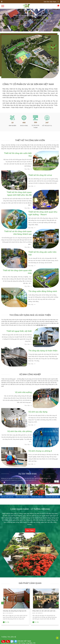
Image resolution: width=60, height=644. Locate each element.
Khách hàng (24, 126)
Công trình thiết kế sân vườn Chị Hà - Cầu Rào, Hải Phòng (52, 497)
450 (24, 123)
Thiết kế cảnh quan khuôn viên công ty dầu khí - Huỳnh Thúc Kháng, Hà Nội (7, 497)
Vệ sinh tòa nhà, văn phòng (19, 431)
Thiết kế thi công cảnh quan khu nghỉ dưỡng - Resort (43, 213)
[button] (28, 31)
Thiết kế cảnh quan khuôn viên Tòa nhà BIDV (22, 497)
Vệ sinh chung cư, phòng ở (40, 451)
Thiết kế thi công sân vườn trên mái (42, 253)
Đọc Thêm (30, 530)
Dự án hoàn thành (35, 127)
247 (47, 123)
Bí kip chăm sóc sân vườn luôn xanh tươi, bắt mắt (45, 611)
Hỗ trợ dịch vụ (47, 126)
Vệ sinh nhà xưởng (23, 392)
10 (12, 123)
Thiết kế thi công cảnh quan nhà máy (17, 272)
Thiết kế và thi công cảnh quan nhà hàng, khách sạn (18, 233)
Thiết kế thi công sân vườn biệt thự (18, 155)
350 (35, 122)
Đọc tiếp (27, 169)
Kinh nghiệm (12, 126)
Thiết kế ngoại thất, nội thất (19, 331)
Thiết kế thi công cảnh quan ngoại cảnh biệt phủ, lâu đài (19, 194)
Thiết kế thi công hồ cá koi (40, 175)
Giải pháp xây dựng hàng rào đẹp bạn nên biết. (15, 611)
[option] (30, 20)
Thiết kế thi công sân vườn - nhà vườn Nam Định (37, 497)
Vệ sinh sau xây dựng (38, 412)
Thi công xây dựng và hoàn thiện (43, 351)
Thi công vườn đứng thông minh (43, 291)
